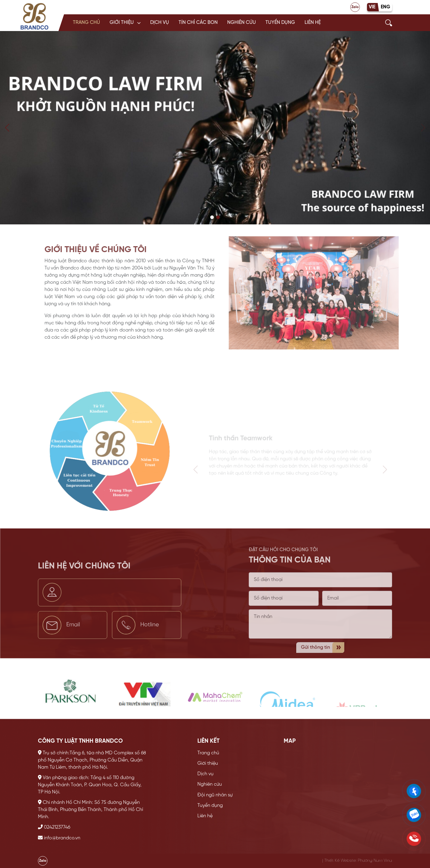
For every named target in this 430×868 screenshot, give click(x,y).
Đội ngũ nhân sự (215, 795)
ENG (386, 7)
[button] (125, 23)
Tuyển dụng (280, 23)
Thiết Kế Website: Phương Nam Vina (358, 861)
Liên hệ (313, 23)
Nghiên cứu (242, 23)
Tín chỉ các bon (198, 23)
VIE (372, 7)
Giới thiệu (122, 23)
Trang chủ (86, 23)
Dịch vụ (160, 23)
